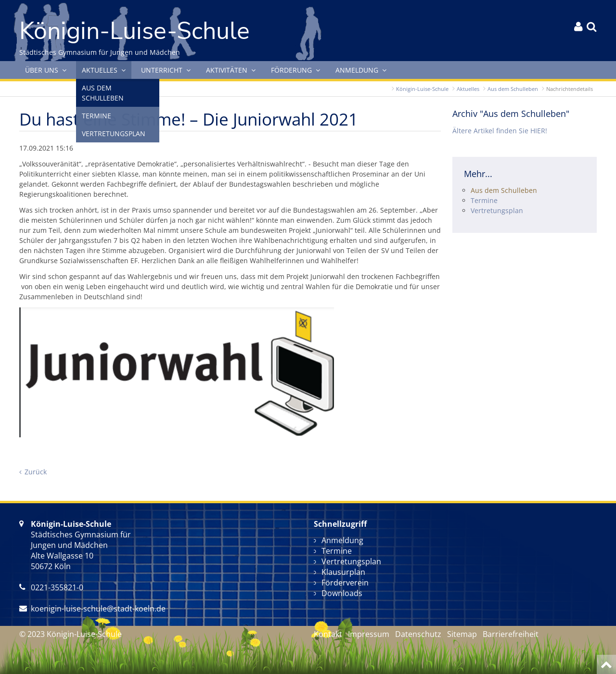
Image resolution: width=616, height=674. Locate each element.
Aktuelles (468, 89)
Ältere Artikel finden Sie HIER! (500, 131)
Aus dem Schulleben (513, 89)
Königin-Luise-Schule (422, 89)
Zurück (36, 472)
